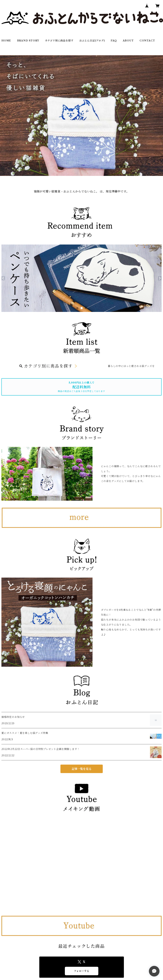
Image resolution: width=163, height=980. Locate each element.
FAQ (114, 41)
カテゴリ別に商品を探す (59, 41)
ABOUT (128, 41)
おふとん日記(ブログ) (92, 41)
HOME (6, 41)
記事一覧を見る (82, 769)
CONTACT (147, 41)
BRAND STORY (28, 41)
